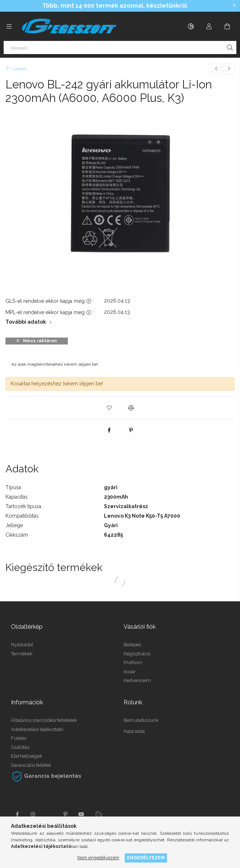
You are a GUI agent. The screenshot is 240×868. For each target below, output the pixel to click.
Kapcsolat (134, 731)
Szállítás (20, 747)
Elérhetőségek (27, 756)
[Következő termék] (229, 69)
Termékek (22, 654)
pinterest (65, 814)
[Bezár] (235, 5)
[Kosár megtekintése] (227, 26)
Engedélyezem (146, 858)
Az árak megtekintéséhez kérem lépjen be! (55, 364)
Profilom (133, 663)
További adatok (26, 322)
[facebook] (109, 430)
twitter (49, 814)
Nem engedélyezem (98, 858)
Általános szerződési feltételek (44, 720)
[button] (109, 408)
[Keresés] (120, 47)
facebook (17, 814)
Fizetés (19, 738)
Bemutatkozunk (141, 720)
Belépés (132, 645)
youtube (81, 814)
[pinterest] (131, 430)
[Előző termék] (216, 69)
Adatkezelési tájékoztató (37, 729)
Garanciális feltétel (31, 765)
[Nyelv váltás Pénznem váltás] (191, 26)
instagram (33, 814)
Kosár (130, 672)
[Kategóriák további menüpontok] (9, 26)
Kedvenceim (137, 680)
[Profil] (209, 26)
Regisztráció (137, 654)
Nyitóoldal (22, 645)
